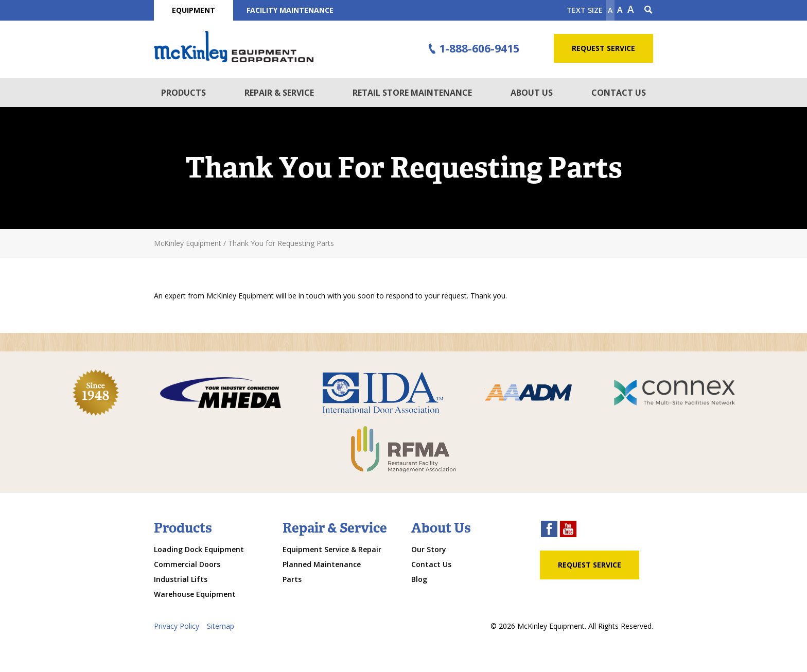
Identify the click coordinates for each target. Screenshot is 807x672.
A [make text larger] (631, 9)
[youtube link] (568, 530)
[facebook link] (549, 530)
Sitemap (221, 626)
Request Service (603, 48)
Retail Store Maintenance (412, 93)
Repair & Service (279, 93)
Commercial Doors (187, 564)
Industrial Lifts (181, 579)
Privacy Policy (177, 626)
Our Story (429, 549)
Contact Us (619, 93)
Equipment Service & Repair (332, 549)
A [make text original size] (620, 10)
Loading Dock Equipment (199, 549)
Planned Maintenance (322, 564)
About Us (532, 93)
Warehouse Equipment (195, 594)
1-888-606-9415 (472, 49)
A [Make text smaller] (610, 10)
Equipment (194, 10)
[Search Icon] (648, 10)
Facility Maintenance (290, 10)
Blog (419, 579)
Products (183, 93)
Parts (292, 579)
